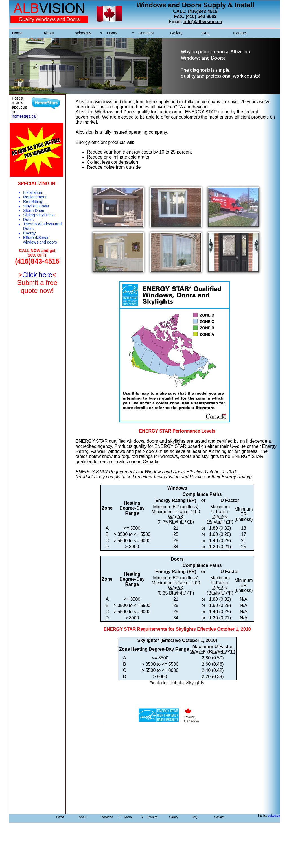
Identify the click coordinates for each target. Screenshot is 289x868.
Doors (112, 33)
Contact (240, 33)
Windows (83, 33)
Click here (37, 275)
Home (17, 33)
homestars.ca (24, 116)
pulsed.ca (274, 816)
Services (146, 33)
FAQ (206, 33)
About (49, 33)
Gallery (176, 33)
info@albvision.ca (203, 22)
